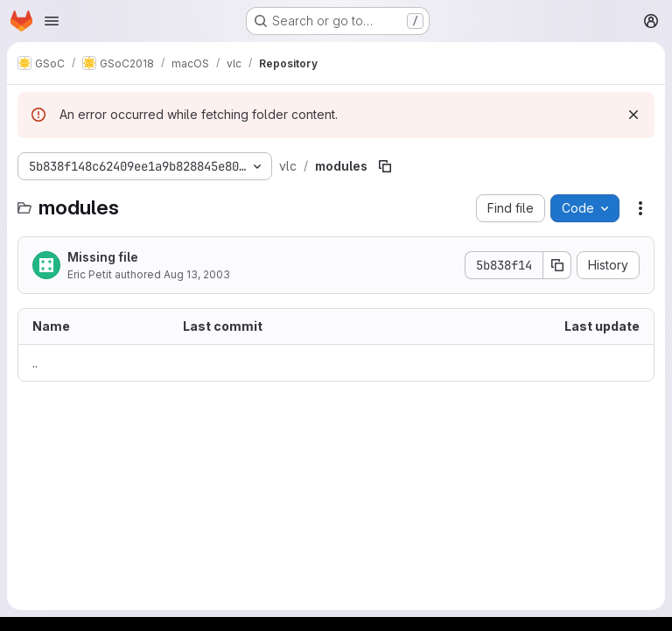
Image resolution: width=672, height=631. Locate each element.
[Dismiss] (633, 115)
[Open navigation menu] (52, 21)
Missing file (103, 257)
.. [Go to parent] (35, 363)
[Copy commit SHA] (557, 265)
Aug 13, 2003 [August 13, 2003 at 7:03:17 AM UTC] (197, 274)
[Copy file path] (385, 166)
